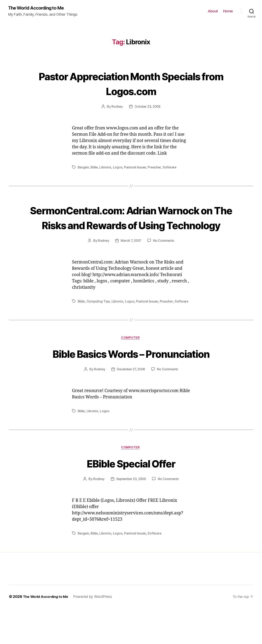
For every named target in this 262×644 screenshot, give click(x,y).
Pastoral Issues (136, 167)
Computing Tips (99, 316)
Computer (131, 358)
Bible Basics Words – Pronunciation (131, 381)
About (213, 11)
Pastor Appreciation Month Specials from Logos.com (131, 83)
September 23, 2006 (131, 515)
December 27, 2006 (131, 404)
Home (228, 11)
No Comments (164, 256)
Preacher (156, 167)
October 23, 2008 (147, 107)
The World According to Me (38, 8)
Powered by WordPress (96, 633)
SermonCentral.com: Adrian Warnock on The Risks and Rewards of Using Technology (131, 225)
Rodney (116, 107)
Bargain (83, 167)
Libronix (106, 167)
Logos (119, 167)
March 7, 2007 (131, 256)
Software (171, 167)
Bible (95, 167)
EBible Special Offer (131, 499)
